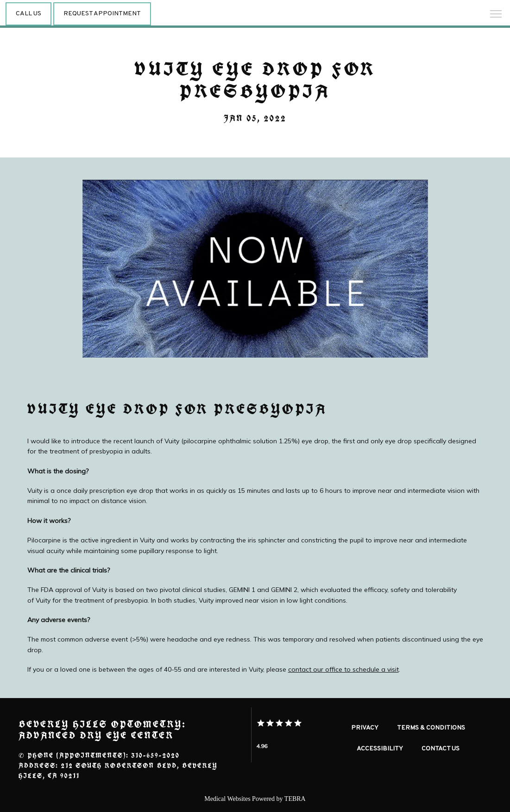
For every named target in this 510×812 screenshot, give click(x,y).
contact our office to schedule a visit (343, 669)
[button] (496, 15)
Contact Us (441, 749)
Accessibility (380, 749)
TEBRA (295, 799)
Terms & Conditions (431, 728)
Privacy (365, 728)
